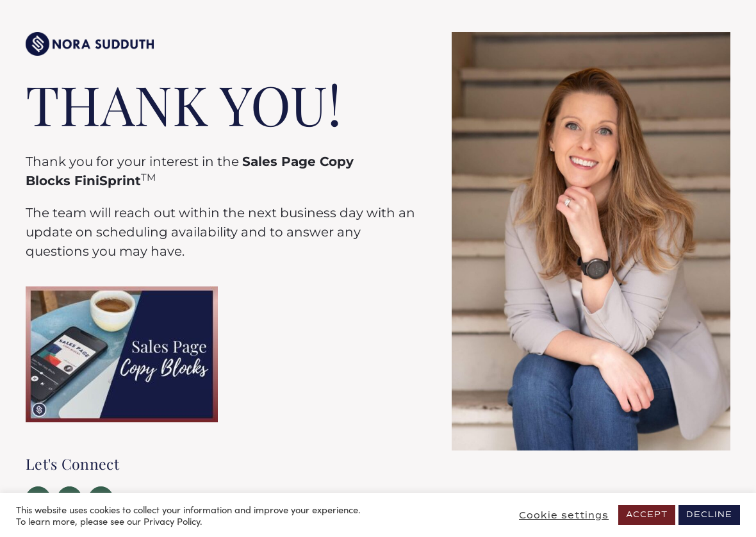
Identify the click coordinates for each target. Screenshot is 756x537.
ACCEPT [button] (647, 515)
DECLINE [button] (709, 515)
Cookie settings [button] (564, 515)
